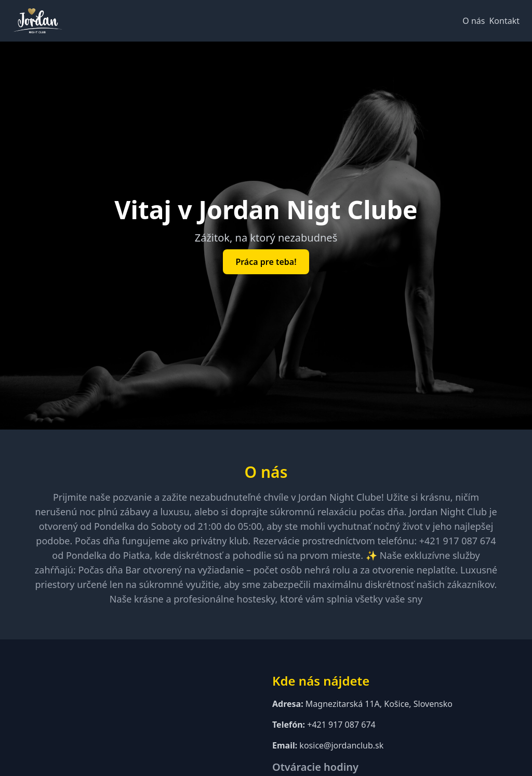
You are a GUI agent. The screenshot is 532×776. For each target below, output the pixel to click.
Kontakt (504, 21)
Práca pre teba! (266, 262)
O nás (474, 21)
